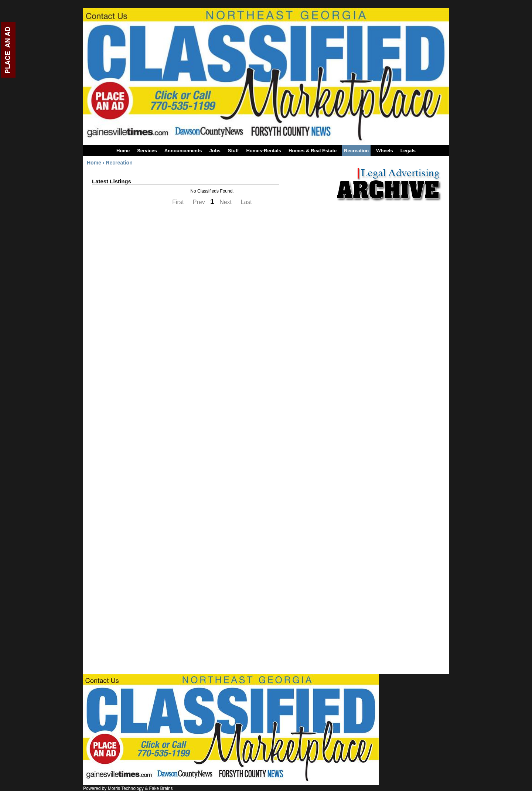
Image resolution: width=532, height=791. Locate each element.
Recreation (356, 151)
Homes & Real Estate (313, 151)
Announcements (183, 151)
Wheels (385, 151)
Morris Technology (126, 788)
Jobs (215, 151)
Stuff (233, 151)
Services (147, 151)
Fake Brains (161, 788)
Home (123, 151)
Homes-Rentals (264, 151)
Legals (408, 151)
